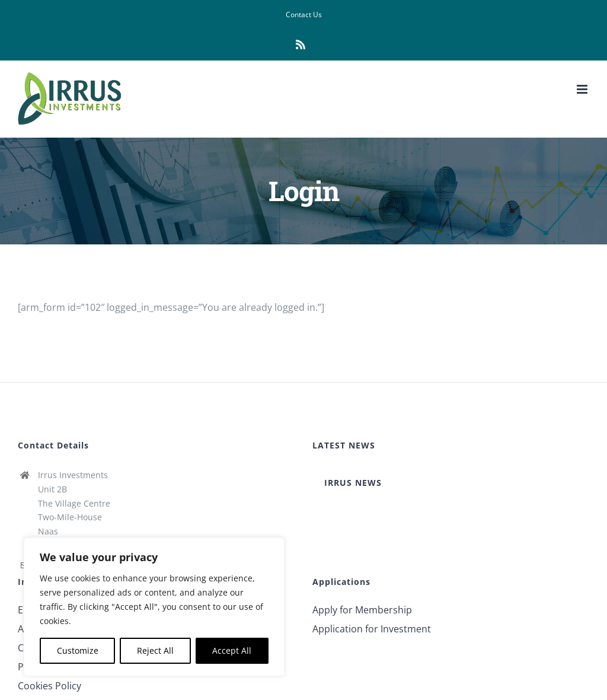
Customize (78, 650)
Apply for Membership (362, 610)
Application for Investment (372, 629)
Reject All (155, 650)
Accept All (232, 650)
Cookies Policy (49, 686)
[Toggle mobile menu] (583, 89)
